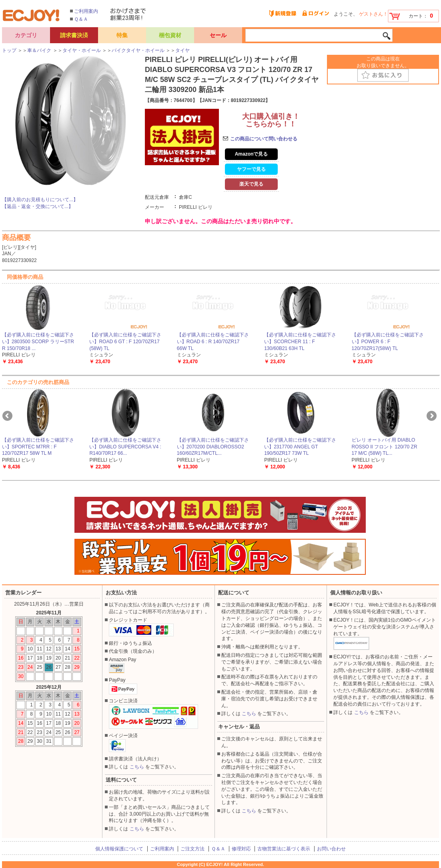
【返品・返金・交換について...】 (38, 206)
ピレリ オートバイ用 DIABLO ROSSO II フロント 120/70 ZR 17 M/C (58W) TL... (385, 447)
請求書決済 (74, 35)
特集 (122, 35)
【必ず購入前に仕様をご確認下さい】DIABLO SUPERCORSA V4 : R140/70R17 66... (125, 447)
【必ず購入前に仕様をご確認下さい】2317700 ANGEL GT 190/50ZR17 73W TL (300, 447)
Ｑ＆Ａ (81, 19)
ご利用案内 (86, 11)
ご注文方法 (192, 849)
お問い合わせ (331, 849)
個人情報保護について (119, 849)
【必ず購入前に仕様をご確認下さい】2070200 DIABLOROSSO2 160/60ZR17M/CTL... (213, 447)
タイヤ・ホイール (82, 50)
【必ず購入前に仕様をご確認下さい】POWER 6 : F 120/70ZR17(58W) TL (388, 342)
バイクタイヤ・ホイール (138, 50)
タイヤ (182, 50)
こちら (137, 767)
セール (218, 35)
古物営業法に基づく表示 (284, 849)
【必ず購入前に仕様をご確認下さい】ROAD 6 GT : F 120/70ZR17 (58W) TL (125, 342)
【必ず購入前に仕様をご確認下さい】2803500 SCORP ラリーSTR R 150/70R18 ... (38, 342)
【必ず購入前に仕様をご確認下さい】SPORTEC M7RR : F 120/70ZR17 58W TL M (38, 447)
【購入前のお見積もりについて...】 (40, 200)
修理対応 (241, 849)
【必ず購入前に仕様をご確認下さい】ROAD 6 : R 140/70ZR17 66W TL (213, 342)
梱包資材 (170, 35)
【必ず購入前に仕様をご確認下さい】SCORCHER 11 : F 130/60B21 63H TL (300, 342)
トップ (9, 50)
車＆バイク (39, 50)
